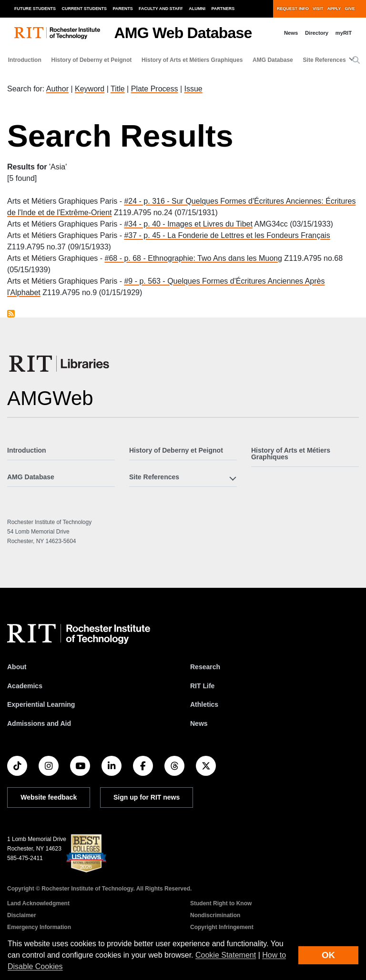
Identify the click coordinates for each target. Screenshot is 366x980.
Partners (223, 9)
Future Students (35, 9)
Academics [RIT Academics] (25, 686)
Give (350, 9)
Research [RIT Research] (205, 667)
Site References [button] (325, 60)
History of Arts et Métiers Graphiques (192, 60)
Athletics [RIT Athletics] (204, 704)
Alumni (197, 9)
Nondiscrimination (215, 915)
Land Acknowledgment (38, 903)
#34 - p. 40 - (146, 224)
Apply (334, 9)
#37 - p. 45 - (146, 235)
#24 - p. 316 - (148, 201)
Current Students (85, 9)
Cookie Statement (226, 955)
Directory (317, 33)
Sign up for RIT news (147, 797)
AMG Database (273, 60)
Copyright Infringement (222, 927)
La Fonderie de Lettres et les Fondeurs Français (249, 235)
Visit (318, 9)
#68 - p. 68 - (127, 258)
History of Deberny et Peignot (92, 60)
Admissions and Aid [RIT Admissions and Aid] (39, 723)
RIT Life (202, 686)
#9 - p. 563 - (146, 281)
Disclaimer (22, 915)
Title (118, 89)
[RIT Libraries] (60, 364)
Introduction (25, 60)
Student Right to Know (221, 903)
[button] (356, 60)
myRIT (344, 33)
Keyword (90, 89)
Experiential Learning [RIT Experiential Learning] (41, 704)
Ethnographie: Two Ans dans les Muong (215, 258)
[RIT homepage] (57, 33)
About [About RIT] (17, 667)
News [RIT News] (199, 723)
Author (57, 89)
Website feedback (49, 797)
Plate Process (155, 89)
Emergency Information (39, 927)
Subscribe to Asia (11, 314)
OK (328, 955)
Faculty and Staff (161, 9)
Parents (123, 9)
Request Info (293, 9)
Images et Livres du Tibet (210, 224)
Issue (193, 89)
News (291, 33)
